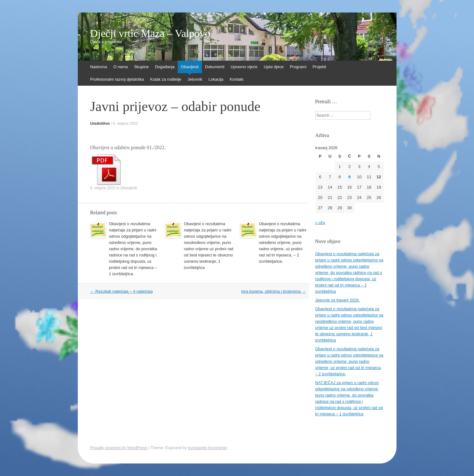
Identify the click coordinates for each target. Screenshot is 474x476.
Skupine (141, 67)
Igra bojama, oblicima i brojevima (274, 291)
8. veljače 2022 (125, 124)
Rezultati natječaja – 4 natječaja (122, 291)
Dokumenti (215, 67)
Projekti (319, 67)
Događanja (165, 67)
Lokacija (216, 79)
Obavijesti (190, 67)
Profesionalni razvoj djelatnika (117, 79)
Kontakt (237, 79)
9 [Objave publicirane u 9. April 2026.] (349, 177)
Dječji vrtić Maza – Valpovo (150, 33)
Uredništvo (100, 124)
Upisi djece (274, 67)
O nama (121, 67)
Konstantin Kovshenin (207, 448)
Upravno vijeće (244, 67)
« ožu (320, 223)
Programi (298, 67)
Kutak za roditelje (166, 79)
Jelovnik (195, 79)
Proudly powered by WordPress (119, 448)
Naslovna (99, 67)
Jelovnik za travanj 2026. (338, 300)
